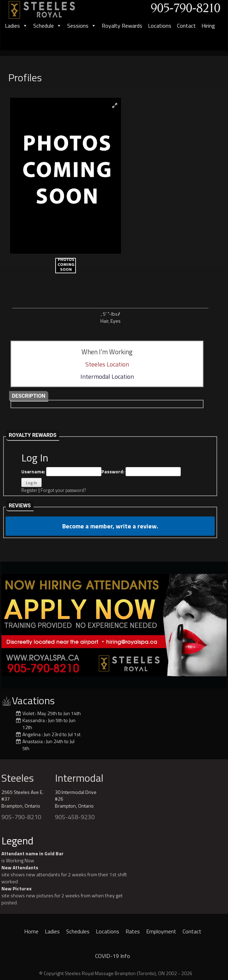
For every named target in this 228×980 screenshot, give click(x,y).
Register (29, 490)
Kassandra (34, 720)
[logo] (49, 8)
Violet (28, 713)
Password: (141, 472)
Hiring (208, 26)
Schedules (78, 931)
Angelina (31, 734)
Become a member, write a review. (110, 526)
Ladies (16, 26)
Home (31, 931)
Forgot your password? (63, 490)
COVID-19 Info (113, 956)
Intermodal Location (107, 376)
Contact (186, 26)
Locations (160, 26)
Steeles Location (107, 364)
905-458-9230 (75, 817)
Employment (161, 931)
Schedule (47, 26)
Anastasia (33, 741)
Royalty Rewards (122, 26)
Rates (133, 931)
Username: (61, 472)
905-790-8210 (21, 817)
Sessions (82, 26)
